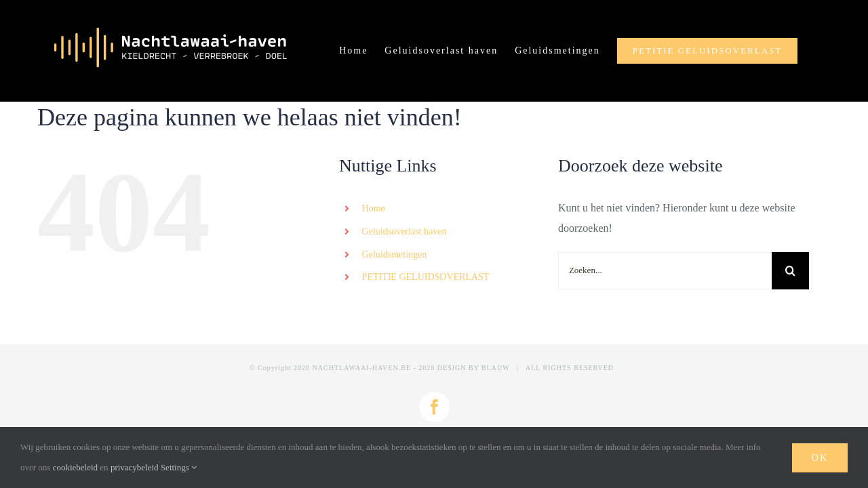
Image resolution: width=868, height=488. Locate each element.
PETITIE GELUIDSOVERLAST (426, 277)
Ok (820, 458)
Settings (179, 467)
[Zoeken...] (665, 271)
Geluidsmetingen (395, 255)
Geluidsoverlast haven (405, 231)
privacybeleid (135, 467)
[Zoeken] (790, 271)
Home (374, 208)
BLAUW (495, 368)
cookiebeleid (75, 467)
